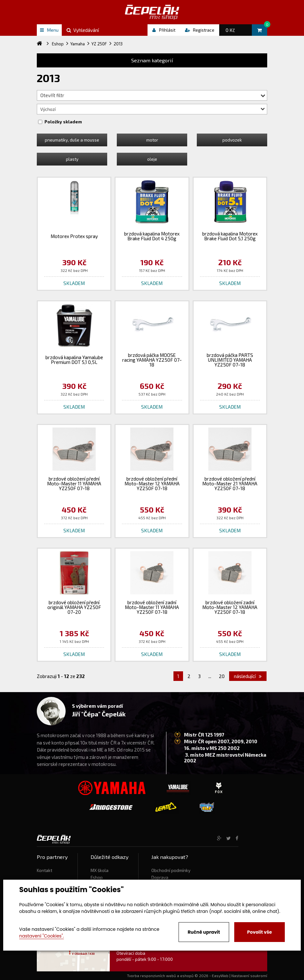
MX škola (100, 870)
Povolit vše (259, 932)
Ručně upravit (204, 932)
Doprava (160, 877)
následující (248, 676)
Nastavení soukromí (249, 976)
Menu (49, 30)
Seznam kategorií (152, 60)
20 (222, 676)
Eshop (97, 877)
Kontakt (44, 870)
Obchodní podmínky (171, 870)
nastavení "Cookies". (41, 936)
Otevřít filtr (153, 95)
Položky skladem (63, 122)
